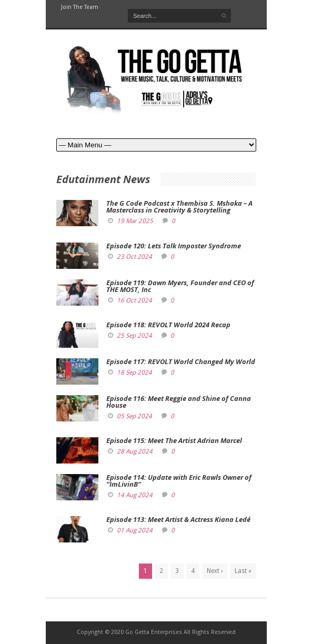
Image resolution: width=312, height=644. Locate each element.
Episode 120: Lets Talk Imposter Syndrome (174, 246)
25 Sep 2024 (134, 336)
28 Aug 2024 (135, 451)
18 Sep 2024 (134, 373)
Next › (215, 571)
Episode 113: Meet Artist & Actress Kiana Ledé (178, 519)
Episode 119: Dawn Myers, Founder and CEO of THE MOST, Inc (180, 286)
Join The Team (80, 7)
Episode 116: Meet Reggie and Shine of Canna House (179, 402)
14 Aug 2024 (135, 495)
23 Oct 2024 (134, 257)
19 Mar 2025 (135, 221)
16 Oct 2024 (134, 300)
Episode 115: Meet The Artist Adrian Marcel (174, 440)
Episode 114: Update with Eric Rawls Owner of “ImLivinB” (179, 481)
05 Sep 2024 (134, 416)
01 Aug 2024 (135, 530)
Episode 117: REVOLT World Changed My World (181, 361)
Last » (243, 571)
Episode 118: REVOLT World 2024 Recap (168, 325)
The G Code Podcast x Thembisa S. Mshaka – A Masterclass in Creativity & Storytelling (179, 207)
